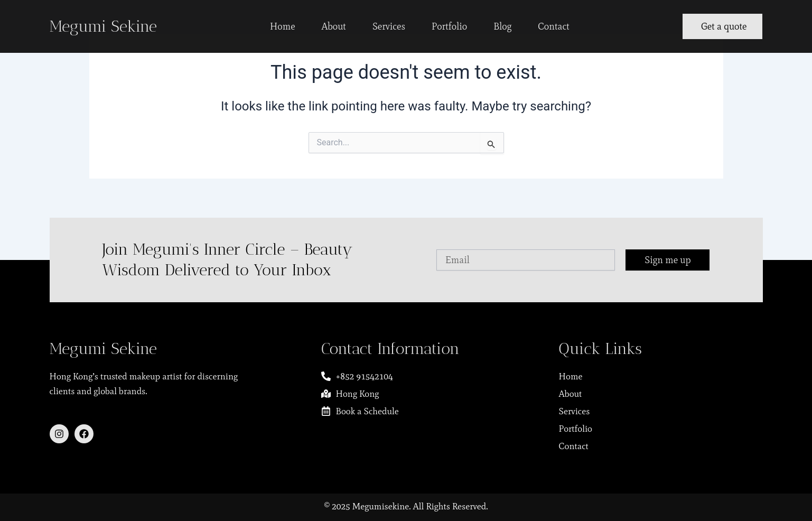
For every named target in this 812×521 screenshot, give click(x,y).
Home (283, 26)
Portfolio (449, 26)
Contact (554, 26)
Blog (502, 26)
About (334, 26)
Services (389, 26)
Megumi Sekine (103, 26)
